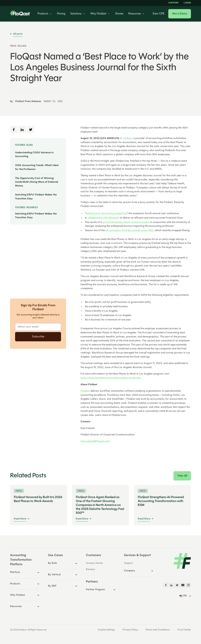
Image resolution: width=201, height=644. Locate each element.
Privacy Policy (130, 630)
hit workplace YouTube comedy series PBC (129, 230)
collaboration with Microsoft (103, 218)
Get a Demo (180, 14)
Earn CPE (159, 14)
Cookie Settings (106, 630)
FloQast (128, 138)
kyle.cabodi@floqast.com (95, 441)
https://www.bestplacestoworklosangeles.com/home (111, 378)
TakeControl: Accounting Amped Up (106, 214)
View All (182, 476)
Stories (119, 14)
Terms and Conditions (158, 630)
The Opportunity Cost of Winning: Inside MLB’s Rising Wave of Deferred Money (37, 182)
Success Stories (94, 563)
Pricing (61, 14)
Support (174, 3)
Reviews (90, 569)
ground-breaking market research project (126, 222)
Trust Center (184, 630)
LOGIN (187, 3)
